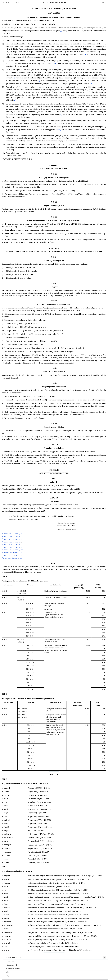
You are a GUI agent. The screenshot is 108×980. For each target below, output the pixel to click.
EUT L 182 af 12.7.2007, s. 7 (13, 545)
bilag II (8, 976)
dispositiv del (11, 965)
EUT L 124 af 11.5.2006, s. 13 (13, 537)
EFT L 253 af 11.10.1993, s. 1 (13, 553)
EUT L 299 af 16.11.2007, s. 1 (13, 534)
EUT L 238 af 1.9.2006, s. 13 (13, 555)
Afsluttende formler (13, 968)
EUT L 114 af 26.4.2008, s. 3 (13, 558)
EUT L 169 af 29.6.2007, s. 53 (13, 539)
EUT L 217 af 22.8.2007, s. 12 (13, 547)
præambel (10, 961)
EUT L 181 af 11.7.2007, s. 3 (13, 542)
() (61, 31)
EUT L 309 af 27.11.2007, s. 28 (14, 550)
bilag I (8, 972)
